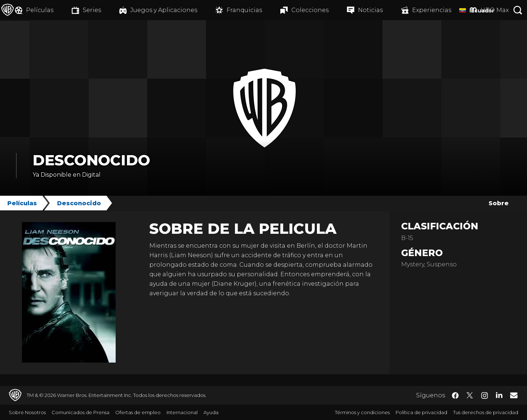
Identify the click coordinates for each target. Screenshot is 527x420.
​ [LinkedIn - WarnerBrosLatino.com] (499, 395)
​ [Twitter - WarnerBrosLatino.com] (470, 395)
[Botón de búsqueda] (518, 10)
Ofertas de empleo (138, 412)
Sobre (499, 203)
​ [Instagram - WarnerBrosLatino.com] (485, 395)
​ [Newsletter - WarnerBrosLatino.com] (514, 395)
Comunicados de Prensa (81, 412)
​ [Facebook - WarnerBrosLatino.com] (455, 395)
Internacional (182, 412)
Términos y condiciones (362, 412)
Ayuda (211, 412)
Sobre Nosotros (27, 412)
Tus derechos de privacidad (486, 412)
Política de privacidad (421, 412)
